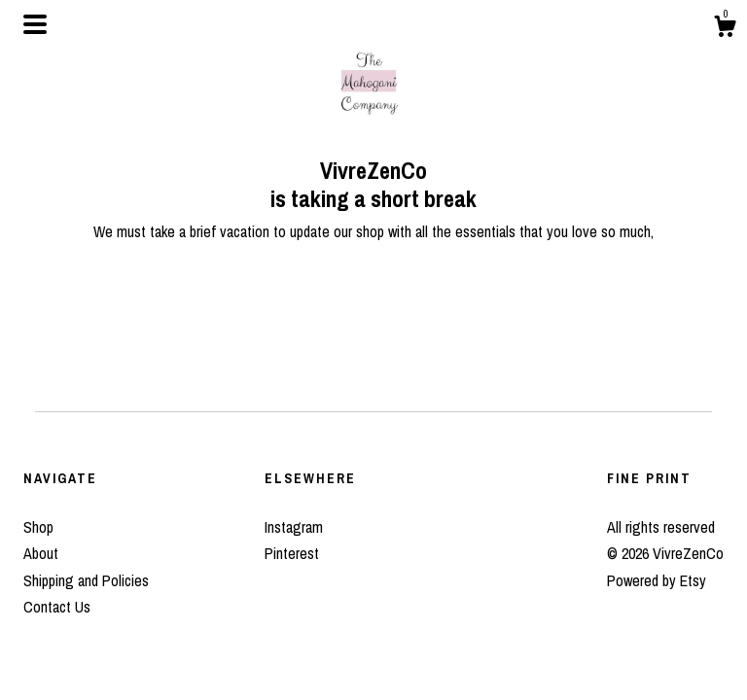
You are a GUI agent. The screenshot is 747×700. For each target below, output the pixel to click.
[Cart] (725, 29)
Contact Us (57, 607)
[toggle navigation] (35, 24)
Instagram (294, 527)
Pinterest (292, 553)
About (41, 553)
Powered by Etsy (657, 580)
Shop (38, 527)
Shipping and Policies (86, 580)
